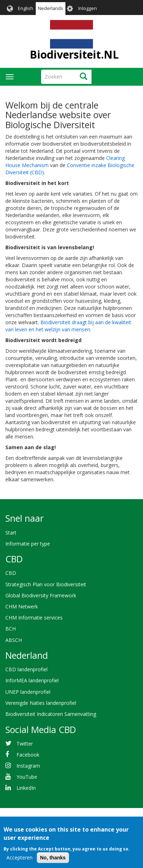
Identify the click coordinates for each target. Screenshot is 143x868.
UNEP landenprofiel (28, 692)
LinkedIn (26, 788)
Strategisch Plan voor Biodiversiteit (46, 584)
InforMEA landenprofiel (32, 680)
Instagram (28, 766)
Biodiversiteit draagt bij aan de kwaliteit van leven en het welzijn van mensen (68, 326)
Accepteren (19, 862)
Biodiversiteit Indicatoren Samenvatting (51, 714)
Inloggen (88, 8)
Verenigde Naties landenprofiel (41, 703)
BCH (11, 629)
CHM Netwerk (22, 606)
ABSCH (14, 640)
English (26, 8)
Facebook (28, 755)
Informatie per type (28, 544)
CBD (11, 573)
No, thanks (53, 862)
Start (11, 533)
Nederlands (51, 8)
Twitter (25, 744)
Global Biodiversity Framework (41, 595)
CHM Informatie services (34, 618)
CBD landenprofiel (26, 669)
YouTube (27, 777)
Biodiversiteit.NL (74, 54)
